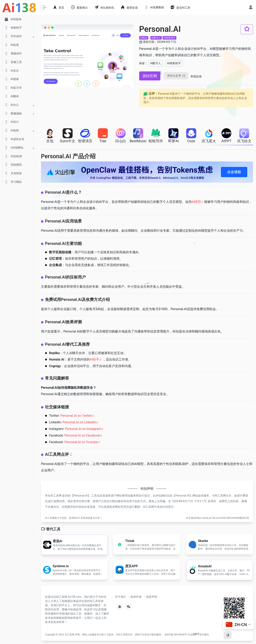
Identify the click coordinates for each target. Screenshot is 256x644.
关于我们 (121, 597)
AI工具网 (70, 635)
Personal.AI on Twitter (76, 416)
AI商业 (144, 38)
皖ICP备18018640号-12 (177, 635)
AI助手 (94, 359)
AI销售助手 (169, 38)
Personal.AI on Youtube (81, 442)
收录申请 (136, 597)
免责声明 (152, 597)
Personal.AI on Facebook (82, 435)
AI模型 (196, 202)
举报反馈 (196, 76)
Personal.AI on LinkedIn (79, 422)
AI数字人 (156, 38)
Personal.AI (81, 496)
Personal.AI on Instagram (83, 429)
